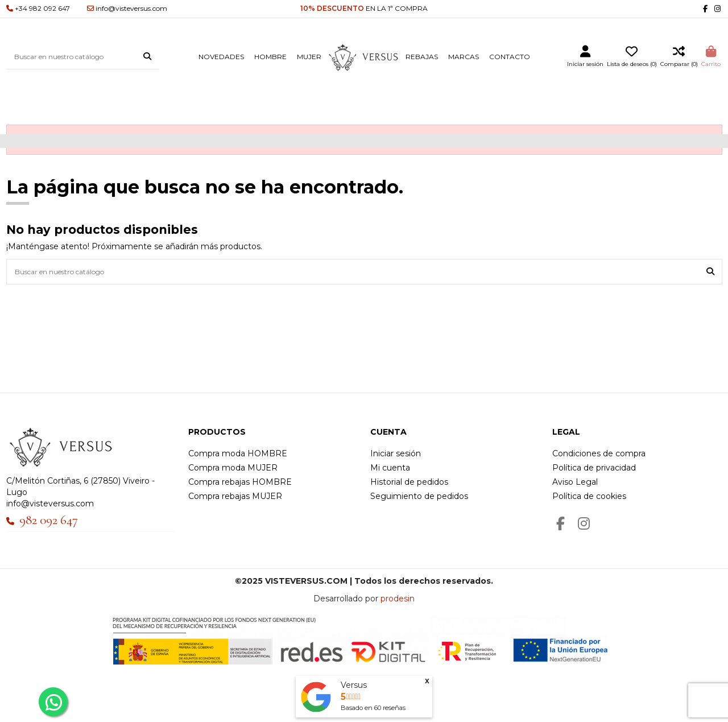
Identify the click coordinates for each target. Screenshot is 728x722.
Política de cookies (589, 496)
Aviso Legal (575, 482)
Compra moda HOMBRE (238, 453)
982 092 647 (49, 520)
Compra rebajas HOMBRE (240, 482)
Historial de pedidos (409, 482)
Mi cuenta (390, 468)
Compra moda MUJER (233, 468)
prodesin (398, 599)
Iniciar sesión (396, 453)
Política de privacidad (594, 468)
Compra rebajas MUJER (235, 496)
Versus (354, 685)
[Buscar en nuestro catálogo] (147, 57)
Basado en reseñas (373, 708)
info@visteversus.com (50, 504)
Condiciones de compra (599, 453)
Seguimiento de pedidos (419, 496)
